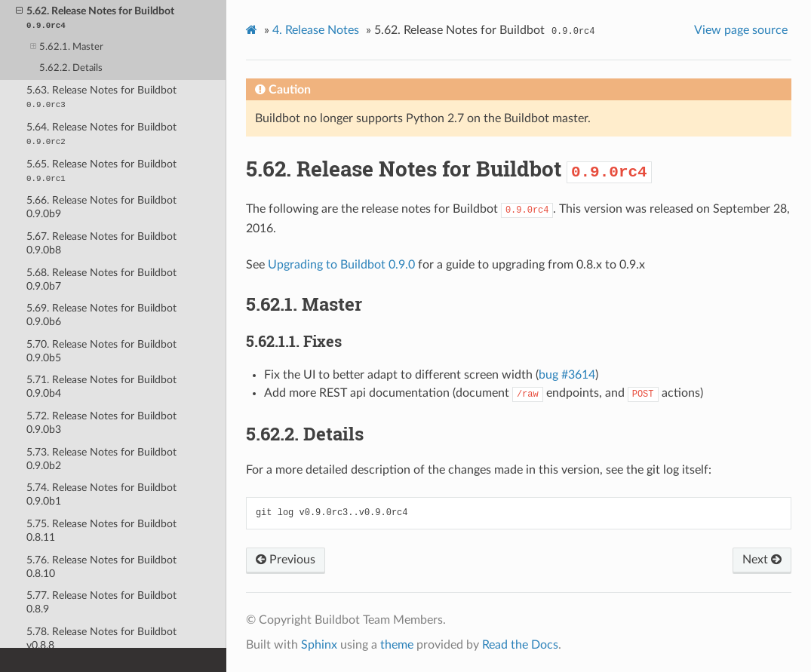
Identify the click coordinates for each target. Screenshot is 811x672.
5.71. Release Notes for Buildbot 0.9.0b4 (101, 387)
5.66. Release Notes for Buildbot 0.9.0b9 (101, 207)
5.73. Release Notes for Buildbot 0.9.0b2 (101, 459)
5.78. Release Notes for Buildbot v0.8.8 (101, 638)
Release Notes (316, 30)
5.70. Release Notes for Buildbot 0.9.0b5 (101, 351)
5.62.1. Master (67, 47)
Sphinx (319, 645)
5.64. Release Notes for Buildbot (101, 134)
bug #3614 (567, 375)
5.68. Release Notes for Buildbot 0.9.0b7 (101, 279)
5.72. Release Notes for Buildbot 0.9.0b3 (101, 423)
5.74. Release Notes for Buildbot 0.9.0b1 (101, 494)
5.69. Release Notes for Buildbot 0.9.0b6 (101, 315)
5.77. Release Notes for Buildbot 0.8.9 (101, 602)
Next (762, 560)
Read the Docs (520, 645)
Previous (286, 560)
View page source (741, 30)
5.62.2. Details (71, 68)
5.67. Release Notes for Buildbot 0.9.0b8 (101, 243)
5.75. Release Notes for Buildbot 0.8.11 (101, 531)
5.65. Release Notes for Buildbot (101, 171)
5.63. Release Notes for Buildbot (101, 97)
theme (397, 645)
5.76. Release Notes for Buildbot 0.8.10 (101, 567)
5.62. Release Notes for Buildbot (95, 17)
